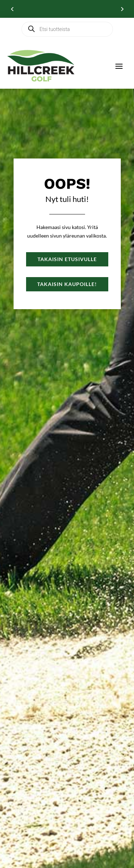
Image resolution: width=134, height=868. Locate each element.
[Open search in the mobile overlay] (67, 29)
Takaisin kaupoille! (67, 284)
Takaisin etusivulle (67, 259)
